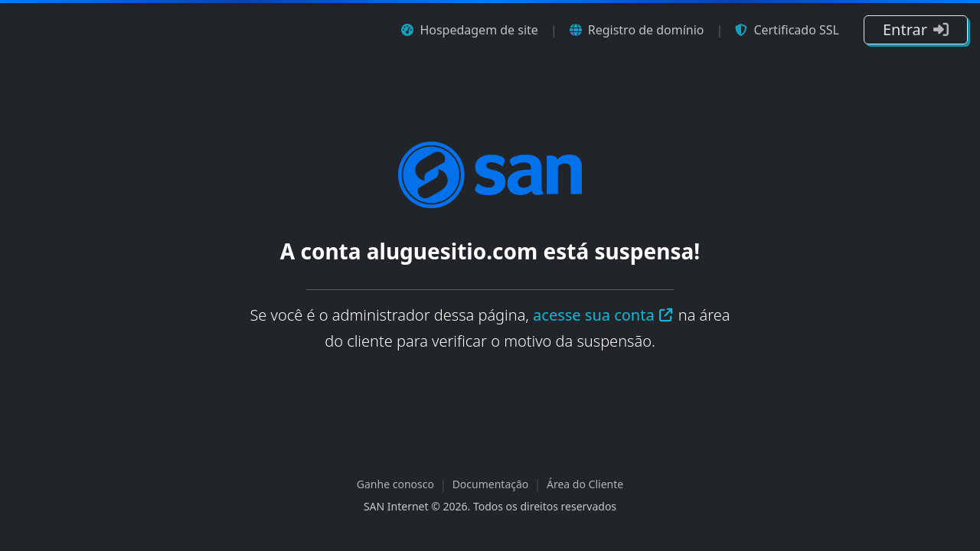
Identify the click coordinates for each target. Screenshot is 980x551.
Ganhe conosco (395, 484)
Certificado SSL (787, 30)
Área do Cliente (585, 484)
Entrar (916, 29)
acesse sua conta (603, 315)
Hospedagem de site (469, 30)
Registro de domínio (637, 30)
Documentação (491, 484)
